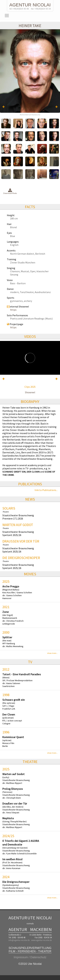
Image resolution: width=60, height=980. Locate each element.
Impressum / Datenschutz (30, 957)
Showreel (30, 392)
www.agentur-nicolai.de (41, 940)
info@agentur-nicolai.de (19, 940)
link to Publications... (46, 490)
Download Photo (10, 191)
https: (13, 310)
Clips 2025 (30, 387)
